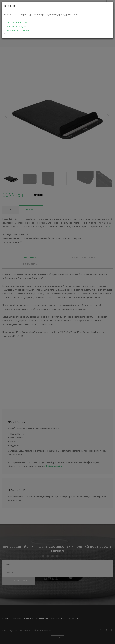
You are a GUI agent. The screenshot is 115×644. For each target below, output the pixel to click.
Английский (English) (17, 26)
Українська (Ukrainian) (18, 30)
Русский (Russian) (17, 22)
